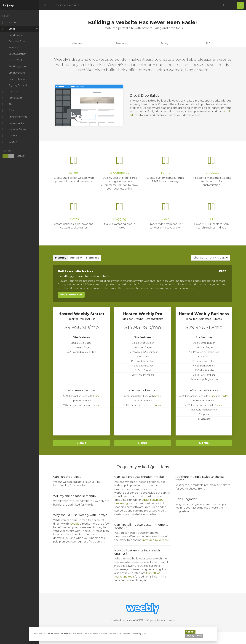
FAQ (208, 43)
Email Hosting (16, 35)
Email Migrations (18, 66)
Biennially (92, 258)
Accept (190, 632)
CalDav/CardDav (18, 54)
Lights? (14, 156)
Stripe (96, 396)
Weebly (74, 524)
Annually (76, 258)
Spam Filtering (17, 79)
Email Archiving (17, 73)
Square (97, 405)
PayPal (225, 396)
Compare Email (17, 41)
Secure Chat (15, 60)
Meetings (14, 48)
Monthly (61, 258)
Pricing (164, 43)
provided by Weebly (156, 540)
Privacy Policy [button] (194, 636)
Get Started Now (71, 295)
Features (121, 43)
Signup (82, 443)
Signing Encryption (19, 85)
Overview (77, 43)
